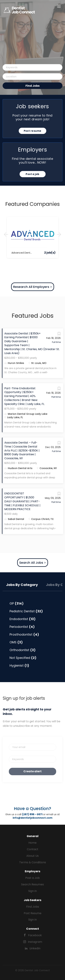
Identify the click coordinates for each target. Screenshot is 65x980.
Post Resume (33, 913)
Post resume (33, 131)
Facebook (35, 935)
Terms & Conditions (33, 862)
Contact (33, 849)
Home (32, 843)
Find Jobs (32, 86)
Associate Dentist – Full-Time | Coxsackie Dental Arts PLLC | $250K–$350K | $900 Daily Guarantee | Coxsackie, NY (22, 450)
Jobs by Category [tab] (22, 585)
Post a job (32, 174)
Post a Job (32, 878)
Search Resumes (32, 884)
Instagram (35, 942)
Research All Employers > (33, 287)
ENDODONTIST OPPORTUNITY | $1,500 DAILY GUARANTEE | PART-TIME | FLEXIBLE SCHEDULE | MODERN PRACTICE (22, 501)
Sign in (32, 891)
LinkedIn (35, 948)
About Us (32, 856)
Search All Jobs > (33, 563)
